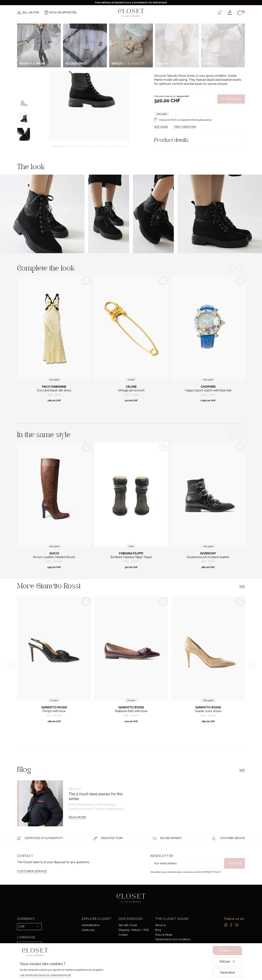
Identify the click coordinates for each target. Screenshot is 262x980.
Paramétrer (227, 973)
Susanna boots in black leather (208, 557)
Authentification (91, 925)
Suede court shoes (208, 711)
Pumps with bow (54, 711)
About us (161, 925)
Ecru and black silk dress (54, 390)
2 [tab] (80, 146)
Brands (130, 24)
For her (167, 39)
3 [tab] (99, 146)
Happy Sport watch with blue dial (208, 390)
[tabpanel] (89, 84)
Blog (158, 930)
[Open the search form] (220, 13)
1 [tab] (61, 146)
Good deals (147, 24)
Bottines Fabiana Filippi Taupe (131, 557)
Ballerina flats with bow (131, 711)
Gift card (177, 24)
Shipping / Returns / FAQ (134, 930)
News (82, 24)
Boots (185, 39)
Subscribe (235, 863)
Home (163, 24)
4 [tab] (118, 146)
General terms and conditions (173, 939)
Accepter (227, 951)
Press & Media (164, 935)
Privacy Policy (213, 872)
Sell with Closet (128, 925)
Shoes (176, 39)
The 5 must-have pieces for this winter (96, 796)
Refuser (228, 962)
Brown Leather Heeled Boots (54, 557)
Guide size (88, 930)
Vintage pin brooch (131, 390)
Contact (123, 935)
